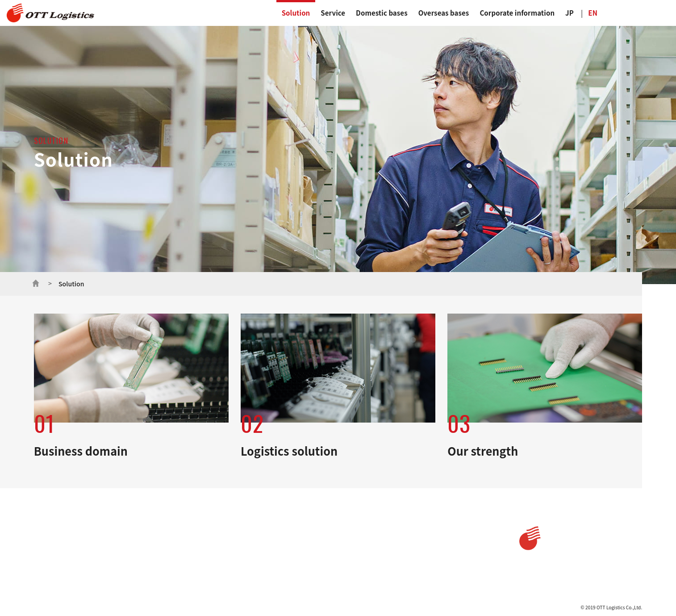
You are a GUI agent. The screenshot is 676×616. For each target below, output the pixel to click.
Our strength (98, 559)
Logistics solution (103, 548)
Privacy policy (454, 521)
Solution (296, 13)
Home (43, 521)
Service (333, 13)
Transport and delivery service (190, 538)
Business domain (103, 537)
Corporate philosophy (283, 562)
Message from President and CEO (296, 538)
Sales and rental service (182, 562)
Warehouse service (176, 550)
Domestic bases (382, 13)
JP (570, 13)
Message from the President (290, 550)
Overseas (382, 539)
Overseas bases (444, 13)
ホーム (36, 282)
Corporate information (517, 13)
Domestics (384, 521)
